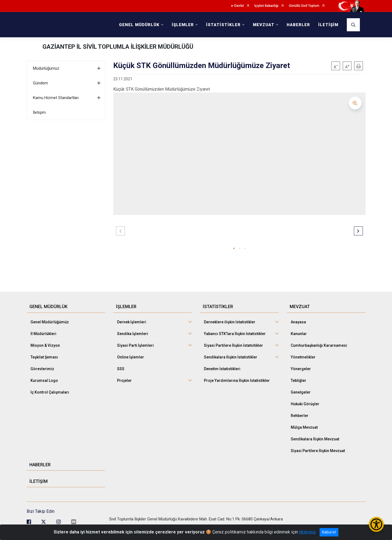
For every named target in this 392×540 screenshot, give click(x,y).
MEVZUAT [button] (264, 25)
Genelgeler (301, 392)
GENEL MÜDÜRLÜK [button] (139, 25)
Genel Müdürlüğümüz (50, 322)
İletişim (39, 112)
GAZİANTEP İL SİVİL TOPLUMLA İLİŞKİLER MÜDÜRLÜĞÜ (118, 47)
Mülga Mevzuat (304, 427)
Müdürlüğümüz (46, 68)
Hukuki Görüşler (305, 404)
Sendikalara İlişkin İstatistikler (231, 357)
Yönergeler (301, 369)
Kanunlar (299, 334)
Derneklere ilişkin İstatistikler (230, 322)
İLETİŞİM (328, 25)
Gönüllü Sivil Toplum (304, 6)
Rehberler (300, 416)
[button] (234, 248)
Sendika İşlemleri (133, 334)
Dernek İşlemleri (132, 322)
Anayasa (298, 322)
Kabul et (329, 532)
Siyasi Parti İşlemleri (135, 345)
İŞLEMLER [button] (183, 25)
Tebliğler (298, 381)
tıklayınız (307, 532)
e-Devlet (238, 6)
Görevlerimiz (42, 369)
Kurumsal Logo (44, 381)
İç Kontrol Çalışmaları (50, 392)
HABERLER (298, 25)
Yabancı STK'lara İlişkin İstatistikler (235, 334)
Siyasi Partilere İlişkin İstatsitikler (233, 345)
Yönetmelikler (303, 357)
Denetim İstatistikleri (222, 369)
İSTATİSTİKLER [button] (223, 25)
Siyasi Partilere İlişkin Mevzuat (318, 451)
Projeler (124, 381)
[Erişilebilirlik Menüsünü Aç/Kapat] (376, 524)
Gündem (40, 83)
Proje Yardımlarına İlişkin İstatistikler (237, 381)
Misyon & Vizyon (45, 345)
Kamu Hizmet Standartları (56, 98)
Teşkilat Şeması (44, 357)
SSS (121, 369)
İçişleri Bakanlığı (266, 6)
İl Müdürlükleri (43, 334)
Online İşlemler (131, 357)
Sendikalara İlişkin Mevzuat (315, 439)
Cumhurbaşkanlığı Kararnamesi (319, 345)
